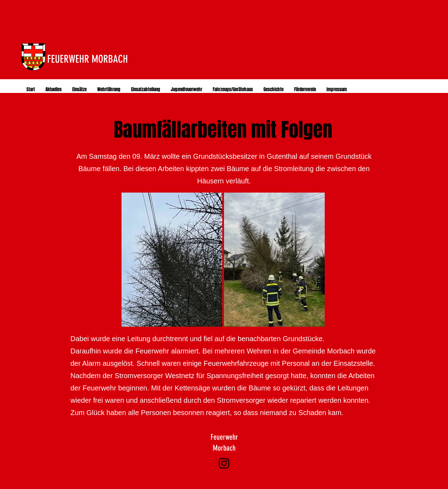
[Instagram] (224, 463)
